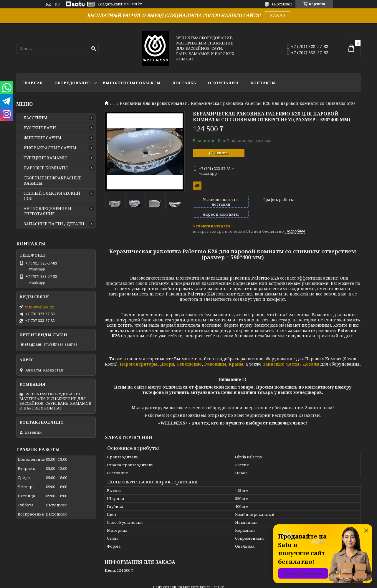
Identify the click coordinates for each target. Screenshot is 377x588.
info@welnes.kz (39, 307)
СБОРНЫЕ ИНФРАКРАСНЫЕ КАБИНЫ (52, 181)
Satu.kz (218, 577)
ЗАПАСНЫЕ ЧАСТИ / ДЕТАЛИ (54, 224)
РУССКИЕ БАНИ (40, 128)
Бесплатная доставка (197, 186)
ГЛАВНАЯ (32, 83)
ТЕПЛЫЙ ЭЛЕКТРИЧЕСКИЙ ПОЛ (52, 196)
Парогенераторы (139, 354)
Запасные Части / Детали (291, 354)
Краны (236, 354)
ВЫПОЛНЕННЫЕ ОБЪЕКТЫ (132, 83)
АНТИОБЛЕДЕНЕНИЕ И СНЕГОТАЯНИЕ (47, 211)
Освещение (189, 354)
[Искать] (94, 49)
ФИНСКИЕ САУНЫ (42, 138)
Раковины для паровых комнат (153, 103)
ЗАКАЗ (278, 16)
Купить (221, 153)
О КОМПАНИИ (223, 83)
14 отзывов (282, 4)
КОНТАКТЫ (263, 83)
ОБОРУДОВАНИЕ (73, 83)
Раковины (215, 354)
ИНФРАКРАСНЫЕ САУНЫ (50, 148)
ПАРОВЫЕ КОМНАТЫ (46, 168)
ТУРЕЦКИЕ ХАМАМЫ (45, 158)
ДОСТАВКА (184, 83)
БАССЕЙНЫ (35, 118)
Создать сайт (110, 4)
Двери (166, 354)
